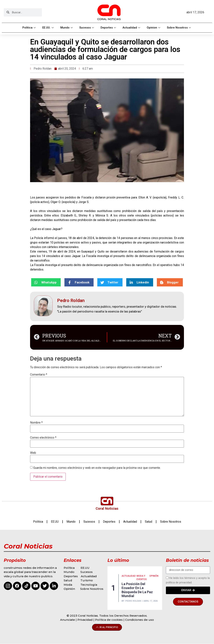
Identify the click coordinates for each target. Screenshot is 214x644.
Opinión (70, 589)
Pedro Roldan (133, 601)
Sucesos (87, 28)
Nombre (36, 423)
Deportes (109, 28)
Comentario (39, 375)
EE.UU (55, 522)
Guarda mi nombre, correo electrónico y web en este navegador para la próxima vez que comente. (97, 468)
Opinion (154, 28)
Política (69, 568)
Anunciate (68, 620)
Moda (68, 585)
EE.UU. (48, 28)
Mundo (67, 28)
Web (33, 453)
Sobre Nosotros (179, 28)
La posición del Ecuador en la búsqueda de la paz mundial (137, 590)
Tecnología (89, 585)
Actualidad (132, 28)
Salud (149, 522)
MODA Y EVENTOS (142, 578)
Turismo (87, 580)
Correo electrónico (43, 438)
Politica (29, 28)
